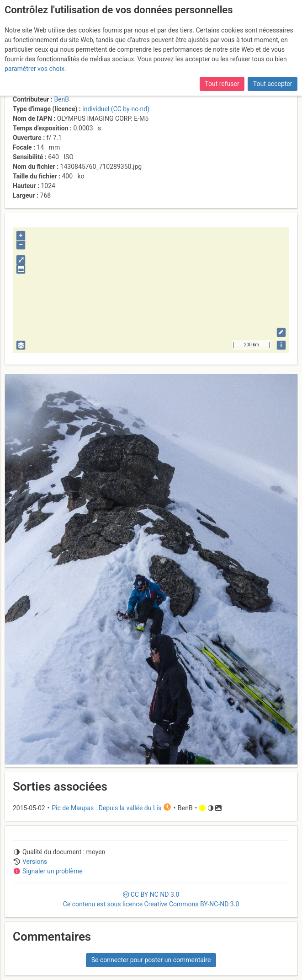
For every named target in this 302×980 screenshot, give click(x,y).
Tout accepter (273, 84)
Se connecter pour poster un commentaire (151, 960)
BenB (61, 99)
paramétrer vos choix (34, 69)
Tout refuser (222, 84)
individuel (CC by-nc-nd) (116, 109)
